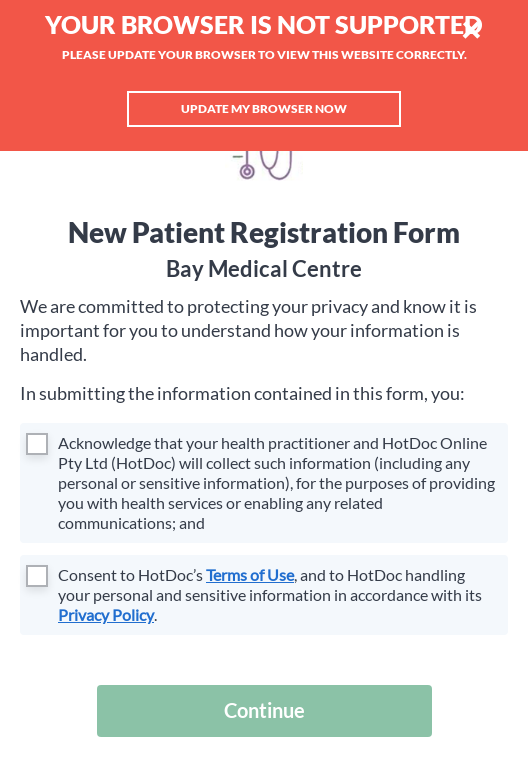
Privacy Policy (106, 614)
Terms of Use (250, 574)
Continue (264, 710)
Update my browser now (264, 108)
